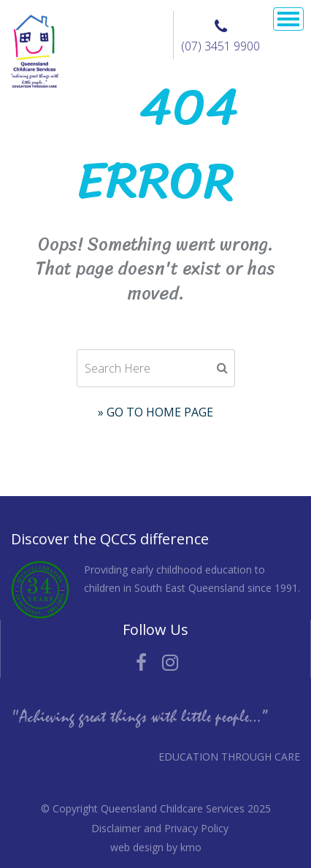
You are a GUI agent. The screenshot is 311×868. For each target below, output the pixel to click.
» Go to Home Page (155, 412)
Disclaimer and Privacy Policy (160, 828)
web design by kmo (156, 847)
